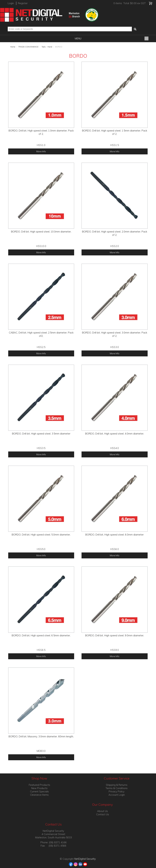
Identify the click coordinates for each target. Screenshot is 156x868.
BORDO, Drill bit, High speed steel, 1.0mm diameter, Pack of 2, (41, 132)
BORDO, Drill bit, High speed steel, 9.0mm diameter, (115, 635)
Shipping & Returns (117, 785)
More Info (41, 151)
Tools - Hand (47, 47)
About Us (102, 811)
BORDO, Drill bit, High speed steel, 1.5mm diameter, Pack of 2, (115, 132)
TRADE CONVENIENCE (28, 47)
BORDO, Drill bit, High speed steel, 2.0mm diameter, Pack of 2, (115, 233)
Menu (78, 38)
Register (23, 3)
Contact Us (103, 814)
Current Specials (39, 791)
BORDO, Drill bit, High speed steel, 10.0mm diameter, (41, 232)
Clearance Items (39, 795)
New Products (39, 788)
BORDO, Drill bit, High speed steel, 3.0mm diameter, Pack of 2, (115, 334)
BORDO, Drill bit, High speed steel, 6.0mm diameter (114, 535)
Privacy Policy (117, 791)
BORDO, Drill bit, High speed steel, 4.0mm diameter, (115, 434)
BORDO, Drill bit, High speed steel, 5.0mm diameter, (41, 535)
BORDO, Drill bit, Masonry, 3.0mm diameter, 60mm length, (41, 736)
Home (13, 47)
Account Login (117, 795)
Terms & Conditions (117, 788)
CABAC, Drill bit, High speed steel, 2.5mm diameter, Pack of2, (41, 334)
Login (11, 3)
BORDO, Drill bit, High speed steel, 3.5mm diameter (41, 434)
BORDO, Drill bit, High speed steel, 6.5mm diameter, (41, 635)
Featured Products (39, 785)
